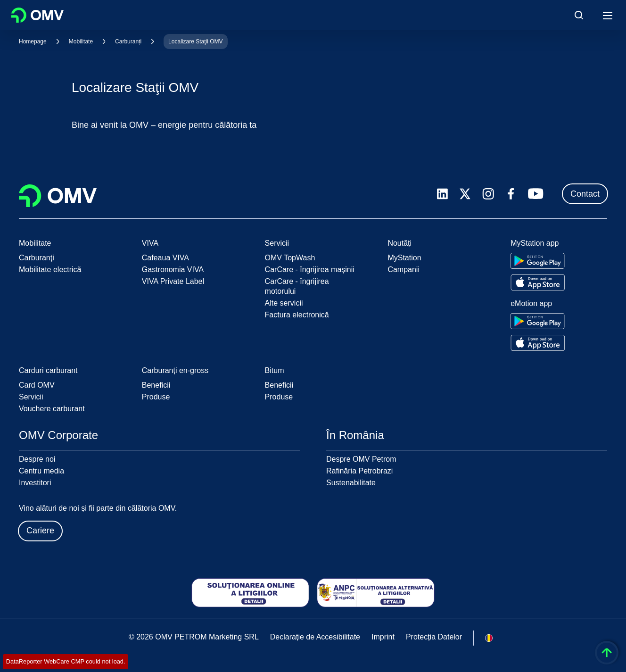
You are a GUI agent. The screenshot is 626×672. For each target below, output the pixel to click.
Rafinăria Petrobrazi (359, 471)
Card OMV (37, 385)
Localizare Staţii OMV (195, 41)
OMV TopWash (290, 258)
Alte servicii (284, 303)
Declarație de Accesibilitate (315, 637)
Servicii (31, 397)
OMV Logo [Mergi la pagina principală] (37, 15)
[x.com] (465, 194)
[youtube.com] (536, 194)
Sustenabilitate (351, 483)
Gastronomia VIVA (173, 270)
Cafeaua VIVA (165, 258)
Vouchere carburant (52, 409)
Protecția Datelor (434, 637)
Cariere (40, 531)
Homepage (33, 41)
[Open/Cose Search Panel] (579, 15)
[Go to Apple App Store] (538, 282)
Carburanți (128, 41)
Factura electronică (297, 315)
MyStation (404, 258)
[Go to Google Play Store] (538, 261)
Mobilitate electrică (50, 270)
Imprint (383, 637)
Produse (156, 397)
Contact (585, 194)
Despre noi (37, 459)
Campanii (404, 270)
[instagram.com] (488, 194)
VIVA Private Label (173, 281)
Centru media (41, 471)
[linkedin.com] (442, 194)
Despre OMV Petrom (361, 459)
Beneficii (156, 385)
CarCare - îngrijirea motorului (297, 286)
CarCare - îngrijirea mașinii (310, 270)
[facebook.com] (511, 194)
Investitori (35, 483)
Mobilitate (81, 41)
